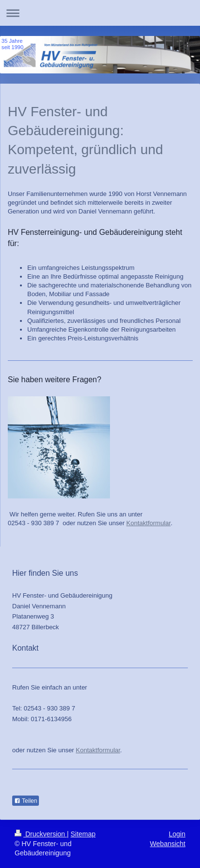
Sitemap (83, 834)
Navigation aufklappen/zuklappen (100, 13)
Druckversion (41, 834)
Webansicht (168, 844)
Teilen (26, 801)
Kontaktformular (149, 523)
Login (177, 834)
